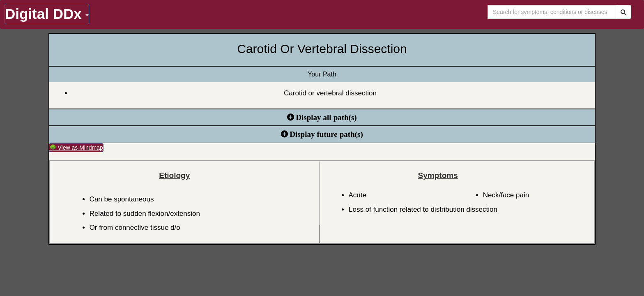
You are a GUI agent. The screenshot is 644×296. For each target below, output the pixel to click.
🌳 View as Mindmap (76, 148)
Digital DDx (47, 14)
